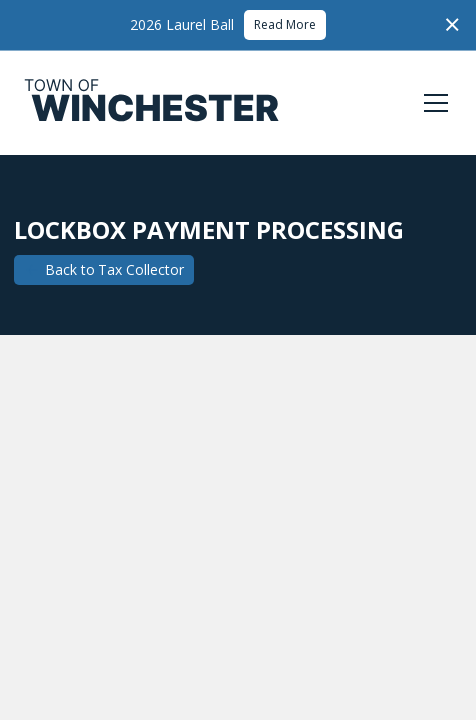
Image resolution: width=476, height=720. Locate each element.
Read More (285, 24)
